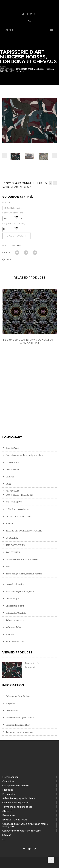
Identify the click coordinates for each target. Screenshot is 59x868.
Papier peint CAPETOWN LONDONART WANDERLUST (30, 341)
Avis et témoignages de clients (20, 718)
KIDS (8, 567)
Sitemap (7, 835)
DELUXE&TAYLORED (16, 613)
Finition (6, 202)
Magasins (10, 703)
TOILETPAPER (13, 552)
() (35, 14)
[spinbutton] (10, 219)
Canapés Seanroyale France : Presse (21, 830)
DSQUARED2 (12, 538)
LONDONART (12, 491)
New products (10, 777)
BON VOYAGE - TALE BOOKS (19, 495)
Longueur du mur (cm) (14, 223)
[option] (29, 320)
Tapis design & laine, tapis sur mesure (24, 574)
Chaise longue (12, 599)
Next (54, 156)
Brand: (6, 245)
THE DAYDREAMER (15, 545)
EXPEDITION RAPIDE (15, 819)
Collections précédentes (17, 509)
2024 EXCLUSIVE (14, 502)
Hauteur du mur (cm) (13, 213)
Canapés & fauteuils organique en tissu (24, 455)
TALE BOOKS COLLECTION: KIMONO (24, 531)
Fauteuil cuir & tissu (15, 584)
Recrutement (9, 815)
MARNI (9, 524)
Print (9, 260)
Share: (6, 253)
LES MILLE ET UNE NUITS (18, 516)
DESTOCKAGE (12, 462)
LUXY (8, 484)
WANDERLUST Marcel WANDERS (22, 560)
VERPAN (10, 477)
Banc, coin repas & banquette (20, 591)
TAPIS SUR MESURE (15, 642)
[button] (17, 217)
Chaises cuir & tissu (15, 606)
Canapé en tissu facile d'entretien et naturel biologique (25, 825)
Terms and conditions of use (19, 732)
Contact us (8, 781)
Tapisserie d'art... (33, 663)
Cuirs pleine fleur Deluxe (18, 696)
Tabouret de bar (14, 627)
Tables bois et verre (15, 620)
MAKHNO (10, 634)
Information (13, 685)
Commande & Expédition (18, 725)
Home (3, 67)
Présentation (12, 711)
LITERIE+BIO (12, 469)
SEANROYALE (12, 448)
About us (7, 811)
